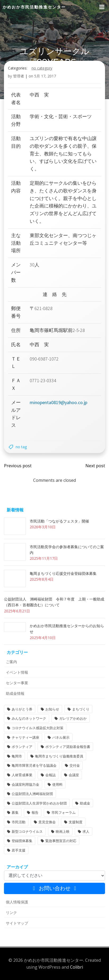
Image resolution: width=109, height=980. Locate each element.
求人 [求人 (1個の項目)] (86, 831)
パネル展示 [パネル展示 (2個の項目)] (61, 737)
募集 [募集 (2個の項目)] (15, 812)
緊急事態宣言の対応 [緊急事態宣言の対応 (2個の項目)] (61, 841)
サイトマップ (17, 923)
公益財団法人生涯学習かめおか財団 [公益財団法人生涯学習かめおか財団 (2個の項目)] (39, 803)
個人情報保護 (17, 902)
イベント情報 (17, 672)
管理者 (19, 76)
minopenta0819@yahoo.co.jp (58, 402)
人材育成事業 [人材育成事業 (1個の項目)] (22, 775)
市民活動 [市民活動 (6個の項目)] (19, 822)
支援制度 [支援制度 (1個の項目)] (76, 822)
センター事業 (17, 683)
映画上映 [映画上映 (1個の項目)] (63, 831)
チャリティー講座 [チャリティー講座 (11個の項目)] (25, 737)
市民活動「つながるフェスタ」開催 (59, 521)
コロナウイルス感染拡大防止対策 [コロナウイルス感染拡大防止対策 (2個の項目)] (38, 728)
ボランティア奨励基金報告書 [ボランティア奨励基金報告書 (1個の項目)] (68, 747)
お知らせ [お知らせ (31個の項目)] (52, 709)
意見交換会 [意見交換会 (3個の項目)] (47, 822)
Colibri (77, 967)
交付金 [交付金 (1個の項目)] (75, 765)
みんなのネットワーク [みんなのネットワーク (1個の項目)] (29, 718)
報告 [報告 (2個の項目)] (35, 812)
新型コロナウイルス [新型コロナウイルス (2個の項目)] (27, 831)
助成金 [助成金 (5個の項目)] (85, 803)
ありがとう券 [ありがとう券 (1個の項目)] (22, 709)
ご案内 (11, 662)
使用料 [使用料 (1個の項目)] (57, 784)
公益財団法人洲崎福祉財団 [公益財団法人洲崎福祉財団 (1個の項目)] (32, 794)
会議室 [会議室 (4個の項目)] (74, 775)
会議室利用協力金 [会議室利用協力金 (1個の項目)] (25, 784)
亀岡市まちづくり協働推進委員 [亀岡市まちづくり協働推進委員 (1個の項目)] (59, 756)
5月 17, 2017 (45, 76)
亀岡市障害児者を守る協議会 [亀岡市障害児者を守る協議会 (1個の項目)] (34, 765)
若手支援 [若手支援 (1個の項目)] (19, 850)
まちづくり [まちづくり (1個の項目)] (81, 709)
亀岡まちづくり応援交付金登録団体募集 (63, 573)
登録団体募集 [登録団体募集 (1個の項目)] (22, 841)
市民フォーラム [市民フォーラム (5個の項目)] (64, 812)
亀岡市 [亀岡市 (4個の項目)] (17, 756)
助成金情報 (15, 693)
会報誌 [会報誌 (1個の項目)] (51, 775)
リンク (11, 912)
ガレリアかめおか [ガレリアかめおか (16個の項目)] (73, 718)
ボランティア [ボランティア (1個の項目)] (22, 747)
